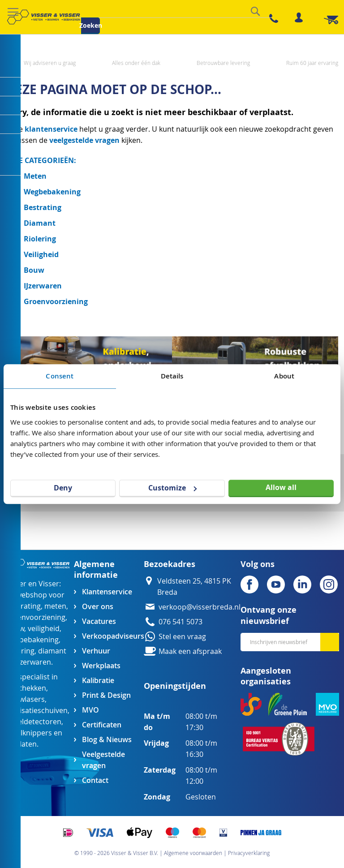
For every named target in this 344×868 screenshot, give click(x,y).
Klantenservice (107, 592)
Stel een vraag (182, 637)
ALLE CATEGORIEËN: (41, 160)
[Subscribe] (330, 642)
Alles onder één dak (136, 63)
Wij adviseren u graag (50, 63)
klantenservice (52, 129)
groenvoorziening (36, 617)
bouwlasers (25, 699)
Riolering (40, 239)
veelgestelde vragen (84, 140)
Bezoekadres (170, 564)
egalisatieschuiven (37, 711)
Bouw (34, 270)
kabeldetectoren (34, 722)
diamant (52, 651)
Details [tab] (172, 376)
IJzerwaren (43, 286)
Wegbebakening (52, 192)
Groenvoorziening (56, 301)
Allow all (281, 487)
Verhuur (96, 651)
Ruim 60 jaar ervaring (312, 63)
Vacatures (99, 621)
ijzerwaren (34, 662)
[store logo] (43, 17)
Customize (172, 488)
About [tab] (284, 376)
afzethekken (26, 688)
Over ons (98, 607)
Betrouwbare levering (223, 63)
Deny (63, 488)
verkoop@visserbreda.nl (200, 607)
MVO (90, 710)
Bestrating (43, 207)
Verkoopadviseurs (113, 636)
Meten (35, 176)
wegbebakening (32, 640)
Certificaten (102, 725)
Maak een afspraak (190, 651)
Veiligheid (41, 254)
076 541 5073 (181, 622)
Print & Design (106, 695)
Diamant (40, 223)
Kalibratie (98, 681)
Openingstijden (175, 686)
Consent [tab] (60, 376)
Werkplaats (101, 666)
